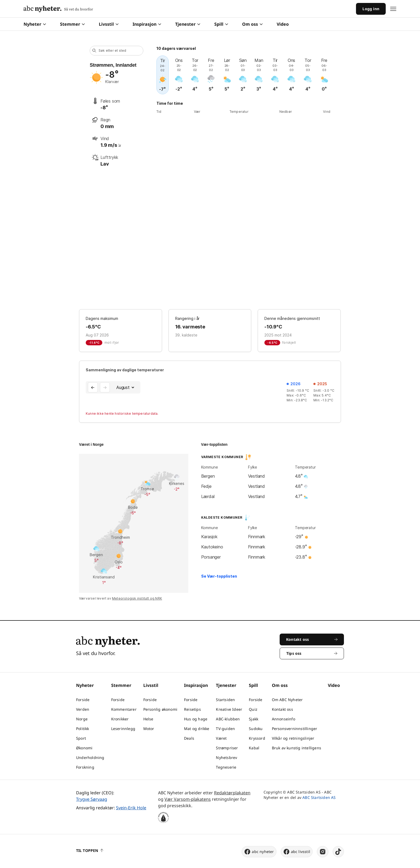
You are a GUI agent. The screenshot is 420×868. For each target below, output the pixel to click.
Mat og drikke (197, 729)
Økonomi (84, 748)
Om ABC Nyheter (287, 700)
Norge (82, 719)
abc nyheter (259, 852)
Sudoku (256, 729)
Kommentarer (124, 709)
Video (283, 24)
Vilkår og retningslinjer (293, 738)
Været (221, 738)
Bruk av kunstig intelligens (297, 748)
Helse (148, 719)
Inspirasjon (147, 24)
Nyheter (35, 24)
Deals (189, 738)
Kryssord (257, 738)
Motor (149, 729)
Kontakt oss (282, 709)
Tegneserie (226, 767)
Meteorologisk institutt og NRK (137, 598)
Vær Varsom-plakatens (188, 799)
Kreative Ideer (229, 709)
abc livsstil (297, 852)
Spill (221, 24)
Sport (81, 738)
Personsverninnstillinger (295, 729)
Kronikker (120, 719)
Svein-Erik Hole (131, 808)
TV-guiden (225, 729)
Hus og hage (196, 719)
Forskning (85, 767)
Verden (83, 709)
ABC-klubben (228, 719)
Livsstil (109, 24)
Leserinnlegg (123, 729)
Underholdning (90, 757)
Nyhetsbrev (226, 757)
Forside (83, 700)
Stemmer (72, 24)
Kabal (254, 748)
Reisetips (192, 709)
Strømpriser (227, 748)
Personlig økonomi (160, 709)
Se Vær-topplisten (219, 576)
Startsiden (225, 700)
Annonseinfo (284, 719)
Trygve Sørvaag (92, 799)
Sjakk (254, 719)
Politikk (83, 729)
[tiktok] (338, 852)
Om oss (252, 24)
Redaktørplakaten (232, 793)
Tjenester (188, 24)
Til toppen (90, 850)
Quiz (253, 709)
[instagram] (323, 852)
